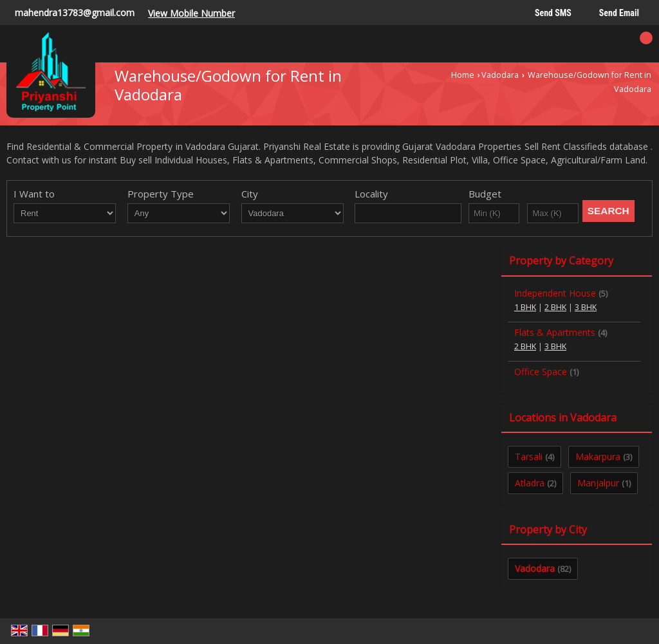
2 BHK (555, 307)
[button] (191, 13)
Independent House (555, 293)
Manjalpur (598, 483)
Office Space (541, 372)
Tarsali (529, 456)
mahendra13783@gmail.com (75, 13)
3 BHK (586, 307)
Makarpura (598, 456)
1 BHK (525, 307)
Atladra (530, 483)
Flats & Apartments (555, 332)
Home (463, 75)
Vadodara (500, 75)
